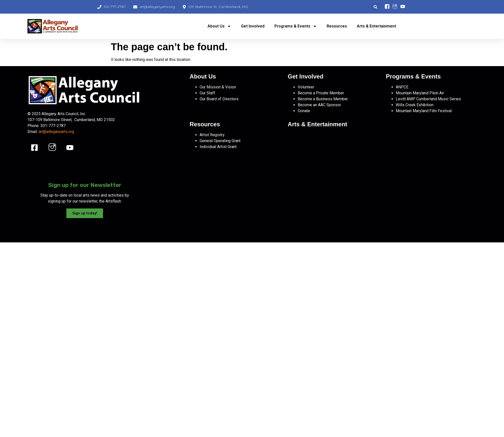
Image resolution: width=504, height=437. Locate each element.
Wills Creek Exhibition (415, 105)
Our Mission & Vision (218, 87)
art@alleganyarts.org (56, 132)
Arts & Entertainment (376, 26)
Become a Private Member (321, 93)
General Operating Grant (220, 141)
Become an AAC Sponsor (319, 105)
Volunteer (306, 87)
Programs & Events (296, 26)
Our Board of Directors (219, 99)
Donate (304, 111)
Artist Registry (212, 135)
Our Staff (207, 93)
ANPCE (402, 87)
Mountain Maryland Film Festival (424, 111)
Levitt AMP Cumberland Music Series (428, 99)
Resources (337, 26)
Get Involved (253, 26)
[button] (376, 7)
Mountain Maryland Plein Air (420, 93)
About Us (219, 26)
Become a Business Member (323, 99)
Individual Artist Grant (218, 147)
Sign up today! (85, 213)
